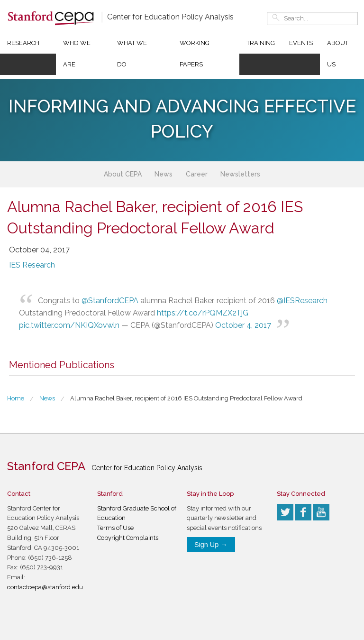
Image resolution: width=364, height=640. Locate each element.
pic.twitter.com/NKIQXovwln (69, 325)
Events (301, 43)
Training (261, 43)
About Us (338, 54)
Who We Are (77, 54)
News (164, 174)
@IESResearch (302, 301)
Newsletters (240, 174)
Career (197, 174)
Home (16, 398)
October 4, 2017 (243, 325)
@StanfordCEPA (110, 301)
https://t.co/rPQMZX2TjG (203, 313)
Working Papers (195, 54)
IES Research (32, 265)
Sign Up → (211, 545)
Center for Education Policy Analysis (170, 17)
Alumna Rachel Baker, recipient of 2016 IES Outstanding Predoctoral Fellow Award (186, 398)
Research (23, 43)
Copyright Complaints (128, 538)
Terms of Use (115, 528)
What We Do (132, 54)
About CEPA (123, 174)
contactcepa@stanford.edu (45, 587)
